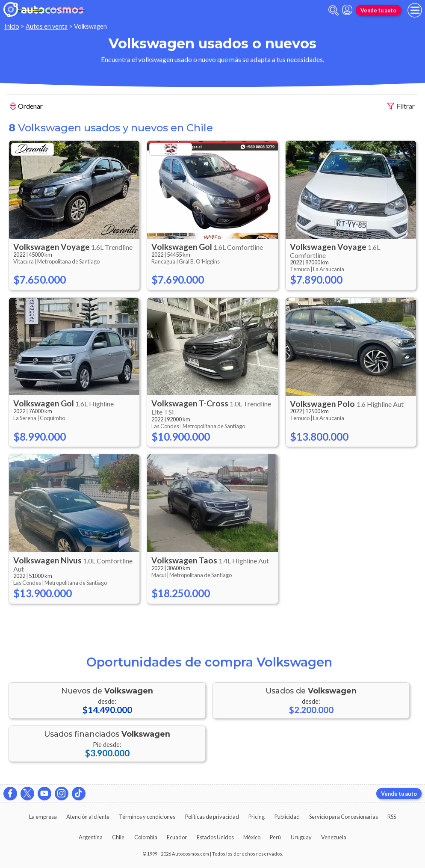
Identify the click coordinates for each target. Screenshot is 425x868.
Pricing (257, 817)
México (252, 837)
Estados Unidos (215, 837)
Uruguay (301, 837)
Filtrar (401, 106)
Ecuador (177, 837)
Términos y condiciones (147, 817)
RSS (392, 817)
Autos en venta (47, 26)
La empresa (43, 817)
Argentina (91, 837)
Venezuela (334, 837)
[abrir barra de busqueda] (334, 10)
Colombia (146, 837)
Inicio (12, 26)
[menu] (415, 10)
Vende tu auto (378, 10)
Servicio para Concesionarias (344, 817)
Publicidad (287, 817)
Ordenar (27, 107)
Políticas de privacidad (212, 817)
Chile (118, 837)
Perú (275, 837)
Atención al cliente (88, 817)
